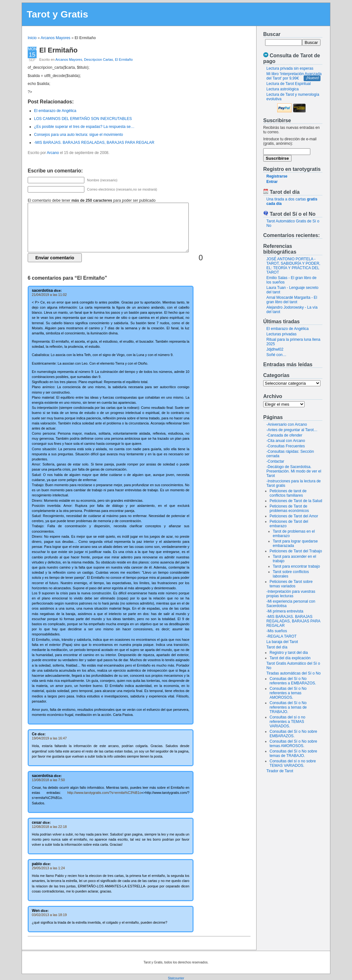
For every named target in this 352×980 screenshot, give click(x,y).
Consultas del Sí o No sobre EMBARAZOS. (293, 734)
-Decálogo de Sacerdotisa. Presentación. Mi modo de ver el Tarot (294, 471)
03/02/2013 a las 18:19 (49, 915)
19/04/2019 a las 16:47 (49, 738)
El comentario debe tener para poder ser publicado (92, 200)
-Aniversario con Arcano (287, 424)
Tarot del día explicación (290, 658)
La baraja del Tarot (282, 642)
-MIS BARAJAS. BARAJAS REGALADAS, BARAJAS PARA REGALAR (293, 621)
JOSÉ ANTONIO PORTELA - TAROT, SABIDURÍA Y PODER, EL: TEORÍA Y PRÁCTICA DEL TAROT (293, 266)
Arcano (53, 153)
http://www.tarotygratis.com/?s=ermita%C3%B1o (105, 793)
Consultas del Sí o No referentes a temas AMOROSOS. (288, 693)
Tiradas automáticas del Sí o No (293, 673)
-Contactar (275, 461)
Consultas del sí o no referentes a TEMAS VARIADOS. (287, 722)
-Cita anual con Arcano (286, 441)
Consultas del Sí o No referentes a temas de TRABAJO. (288, 707)
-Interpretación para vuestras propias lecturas (291, 594)
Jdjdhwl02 (275, 349)
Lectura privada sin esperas (290, 68)
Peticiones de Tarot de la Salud (296, 501)
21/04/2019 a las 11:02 (49, 295)
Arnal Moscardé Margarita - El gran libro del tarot (292, 300)
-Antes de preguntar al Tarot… (292, 430)
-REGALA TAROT (282, 636)
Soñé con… (276, 355)
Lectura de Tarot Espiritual (289, 84)
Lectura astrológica (282, 89)
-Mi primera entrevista (285, 611)
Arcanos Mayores (56, 38)
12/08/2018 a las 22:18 (49, 827)
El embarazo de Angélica (288, 329)
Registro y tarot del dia (289, 653)
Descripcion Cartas (99, 59)
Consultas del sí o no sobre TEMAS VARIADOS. (293, 763)
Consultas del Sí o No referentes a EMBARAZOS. (293, 681)
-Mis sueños (277, 631)
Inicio (32, 38)
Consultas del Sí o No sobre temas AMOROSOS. (293, 744)
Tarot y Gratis (57, 14)
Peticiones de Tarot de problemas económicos (289, 508)
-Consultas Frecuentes (286, 446)
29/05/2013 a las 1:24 (48, 868)
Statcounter (176, 978)
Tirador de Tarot (280, 771)
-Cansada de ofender (284, 435)
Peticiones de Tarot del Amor (294, 516)
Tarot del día (277, 647)
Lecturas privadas (282, 334)
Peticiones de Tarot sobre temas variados (291, 584)
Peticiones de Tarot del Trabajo (296, 551)
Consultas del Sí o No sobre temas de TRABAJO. (293, 753)
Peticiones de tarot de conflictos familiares (288, 493)
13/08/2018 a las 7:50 (48, 780)
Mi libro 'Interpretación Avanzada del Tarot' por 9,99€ (294, 76)
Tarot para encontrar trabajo (296, 566)
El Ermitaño (59, 50)
